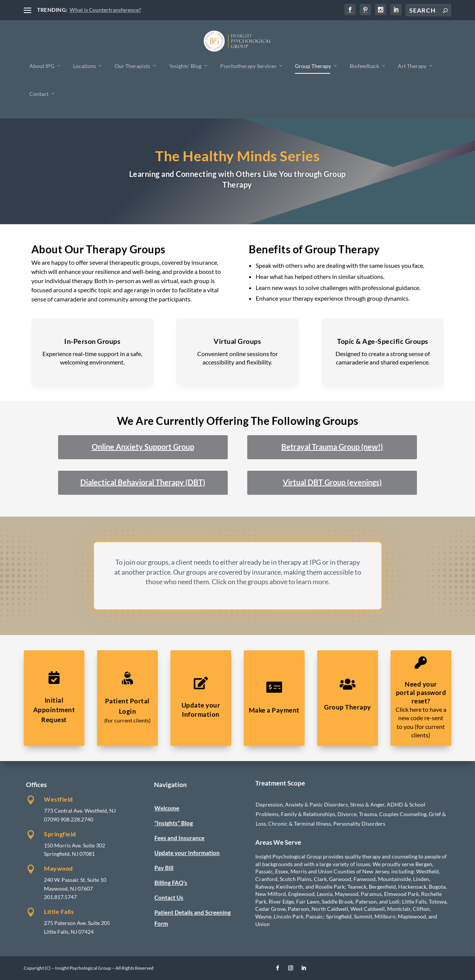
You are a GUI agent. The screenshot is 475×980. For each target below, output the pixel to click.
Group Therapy (313, 66)
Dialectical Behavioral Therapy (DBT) (143, 482)
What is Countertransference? (105, 10)
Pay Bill (164, 868)
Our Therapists (132, 66)
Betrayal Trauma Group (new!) (332, 447)
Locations (84, 66)
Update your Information (187, 853)
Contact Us (169, 897)
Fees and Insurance (179, 838)
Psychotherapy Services (248, 66)
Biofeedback (364, 66)
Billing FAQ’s (171, 883)
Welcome (167, 808)
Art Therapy (412, 66)
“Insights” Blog (174, 823)
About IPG (42, 66)
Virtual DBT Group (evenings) (332, 482)
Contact (39, 94)
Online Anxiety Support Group (143, 447)
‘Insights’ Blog (185, 66)
